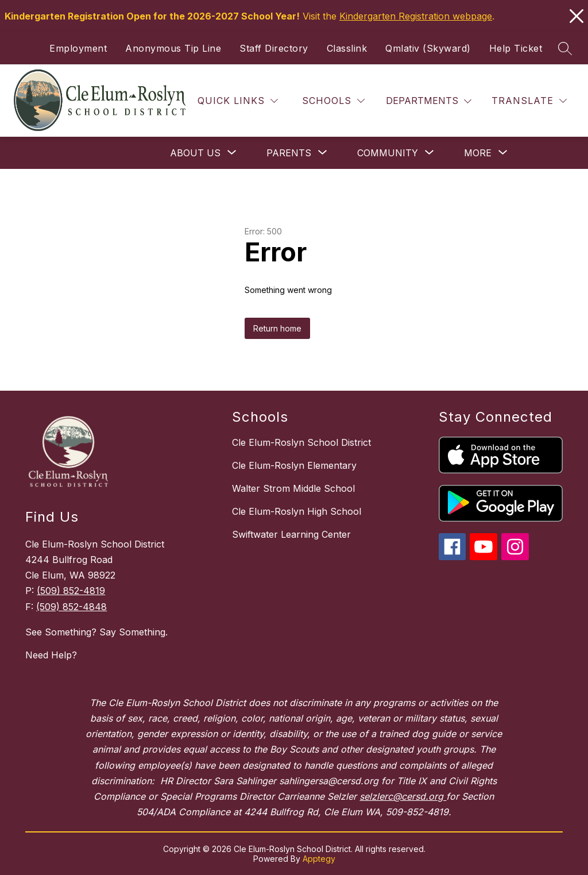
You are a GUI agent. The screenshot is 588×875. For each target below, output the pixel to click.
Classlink (347, 48)
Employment (78, 48)
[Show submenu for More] (478, 153)
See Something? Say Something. (96, 632)
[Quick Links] (238, 101)
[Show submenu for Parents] (289, 153)
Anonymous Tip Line (173, 48)
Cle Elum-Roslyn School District (301, 442)
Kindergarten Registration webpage (416, 16)
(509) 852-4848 (71, 607)
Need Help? (51, 655)
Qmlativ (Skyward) (428, 48)
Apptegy (319, 859)
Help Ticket (516, 48)
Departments (422, 101)
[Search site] (565, 48)
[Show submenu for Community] (388, 153)
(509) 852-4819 (71, 591)
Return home (277, 328)
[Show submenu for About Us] (195, 153)
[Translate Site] (529, 101)
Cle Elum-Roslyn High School (297, 511)
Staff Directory (274, 48)
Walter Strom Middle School (293, 488)
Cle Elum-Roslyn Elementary (294, 465)
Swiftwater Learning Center (291, 534)
